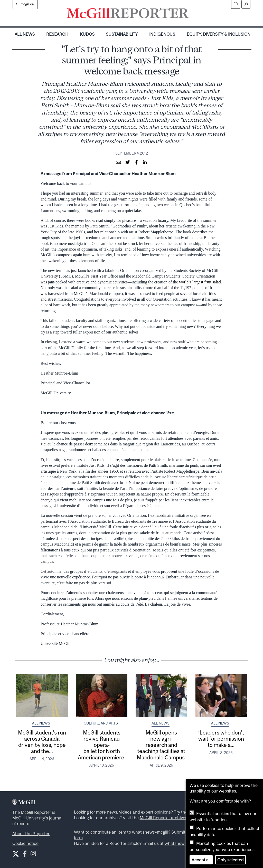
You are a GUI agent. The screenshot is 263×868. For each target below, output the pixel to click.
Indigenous (162, 34)
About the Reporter (31, 834)
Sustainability (122, 34)
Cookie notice (25, 843)
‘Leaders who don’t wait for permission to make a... (221, 739)
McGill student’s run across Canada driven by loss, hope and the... (42, 742)
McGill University (29, 818)
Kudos (87, 34)
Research (57, 34)
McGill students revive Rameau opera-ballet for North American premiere (102, 745)
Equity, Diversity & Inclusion (219, 34)
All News (25, 34)
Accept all (201, 860)
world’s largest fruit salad (200, 282)
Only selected (231, 860)
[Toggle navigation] (193, 14)
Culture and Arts (101, 723)
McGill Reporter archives (163, 818)
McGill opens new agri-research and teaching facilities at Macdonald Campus (161, 745)
